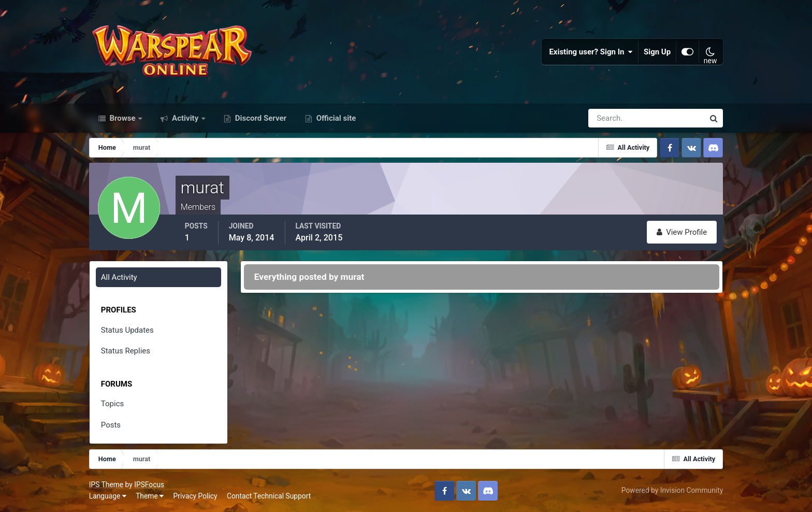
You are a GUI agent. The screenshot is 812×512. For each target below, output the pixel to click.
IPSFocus (149, 485)
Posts (111, 425)
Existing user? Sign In (591, 52)
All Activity (119, 277)
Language (108, 496)
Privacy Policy (195, 496)
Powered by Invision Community (672, 490)
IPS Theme (106, 485)
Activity (185, 118)
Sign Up (657, 52)
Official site (335, 118)
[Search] (611, 118)
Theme (150, 496)
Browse (123, 118)
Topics (112, 404)
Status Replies (126, 351)
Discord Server (260, 118)
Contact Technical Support (269, 496)
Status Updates (127, 330)
